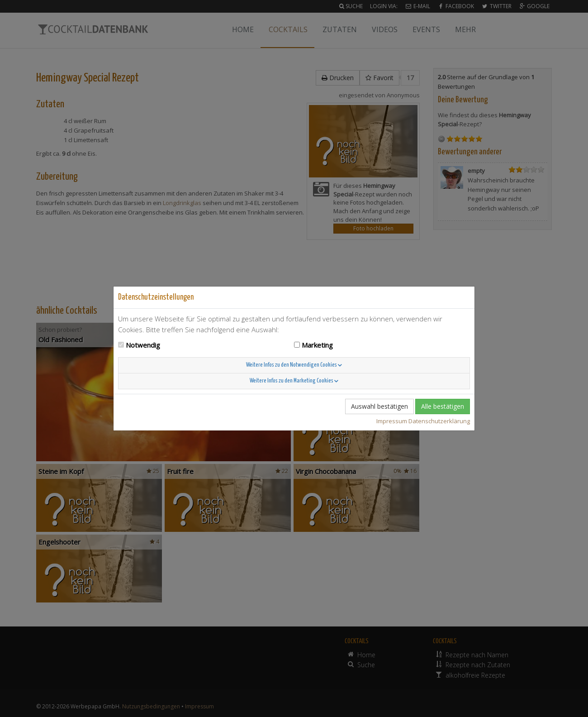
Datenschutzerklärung (439, 421)
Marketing (317, 345)
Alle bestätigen (443, 406)
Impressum (392, 421)
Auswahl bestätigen (379, 406)
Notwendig (143, 345)
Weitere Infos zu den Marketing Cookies (294, 381)
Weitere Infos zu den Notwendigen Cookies (294, 365)
